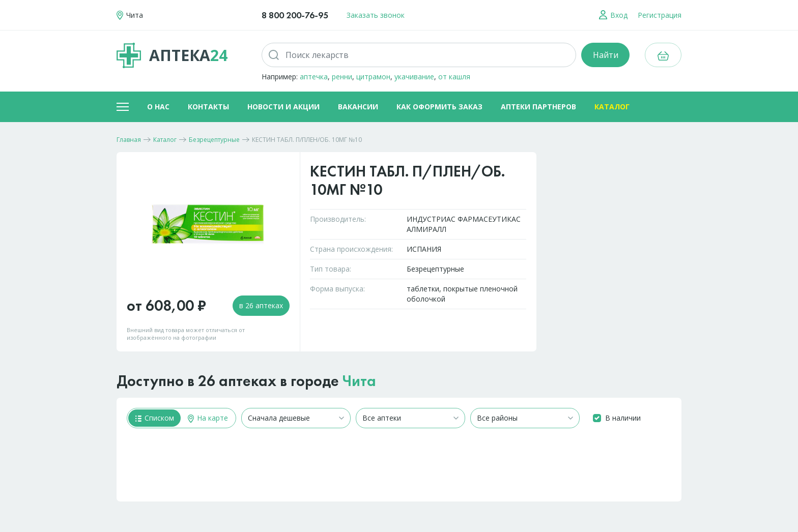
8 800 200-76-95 (295, 15)
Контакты (208, 107)
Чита (359, 381)
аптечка (314, 77)
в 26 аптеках (261, 305)
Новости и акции (283, 107)
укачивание (414, 77)
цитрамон (373, 77)
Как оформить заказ (439, 107)
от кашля (454, 77)
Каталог (612, 107)
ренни (342, 77)
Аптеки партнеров (538, 107)
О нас (158, 107)
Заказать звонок (376, 15)
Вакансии (358, 107)
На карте (208, 418)
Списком (155, 418)
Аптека (172, 55)
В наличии (623, 418)
